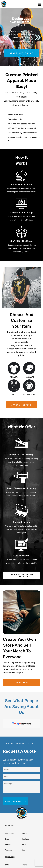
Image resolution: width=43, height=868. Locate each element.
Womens (9, 838)
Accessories (10, 822)
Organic (8, 833)
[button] (14, 368)
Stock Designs (11, 864)
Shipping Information (13, 858)
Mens (24, 833)
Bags (7, 827)
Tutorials (25, 853)
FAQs (7, 853)
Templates (25, 864)
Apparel (25, 822)
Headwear (25, 827)
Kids (23, 838)
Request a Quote (28, 858)
